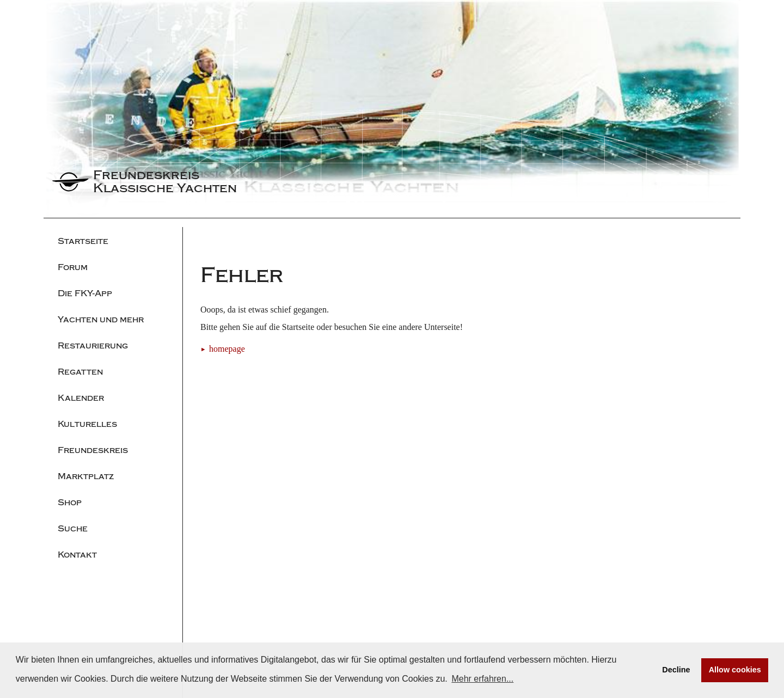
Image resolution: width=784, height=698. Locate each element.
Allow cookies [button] (735, 670)
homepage (227, 349)
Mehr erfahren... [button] (482, 679)
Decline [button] (676, 670)
